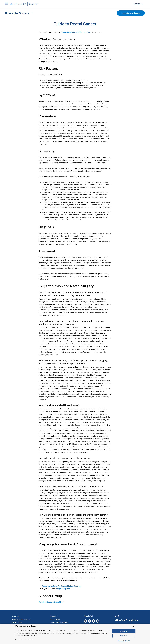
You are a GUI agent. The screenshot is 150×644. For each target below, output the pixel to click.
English (60, 589)
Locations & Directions (59, 622)
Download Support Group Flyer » (51, 602)
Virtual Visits (17, 622)
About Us (15, 616)
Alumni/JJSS (55, 619)
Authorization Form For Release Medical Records (61, 586)
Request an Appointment (131, 13)
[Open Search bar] (138, 4)
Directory (54, 616)
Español (67, 589)
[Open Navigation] (7, 4)
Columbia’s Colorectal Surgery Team (76, 32)
